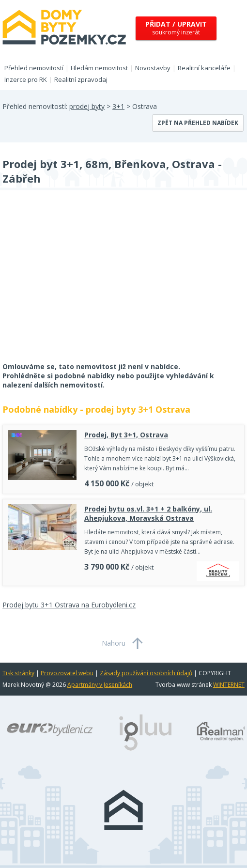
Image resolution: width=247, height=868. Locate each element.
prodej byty (87, 106)
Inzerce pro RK (26, 79)
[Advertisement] (75, 282)
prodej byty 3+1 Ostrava (138, 409)
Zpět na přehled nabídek (198, 123)
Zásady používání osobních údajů (146, 673)
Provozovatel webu (67, 673)
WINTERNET (229, 685)
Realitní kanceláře (204, 68)
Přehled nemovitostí (34, 68)
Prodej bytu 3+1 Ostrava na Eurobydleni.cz (69, 605)
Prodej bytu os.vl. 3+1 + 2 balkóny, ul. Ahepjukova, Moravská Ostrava (148, 513)
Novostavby (153, 68)
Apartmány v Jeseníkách (100, 685)
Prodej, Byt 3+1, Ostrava (126, 435)
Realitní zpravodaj (81, 79)
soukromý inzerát (176, 28)
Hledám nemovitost (99, 68)
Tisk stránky (18, 673)
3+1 (118, 106)
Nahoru (114, 643)
